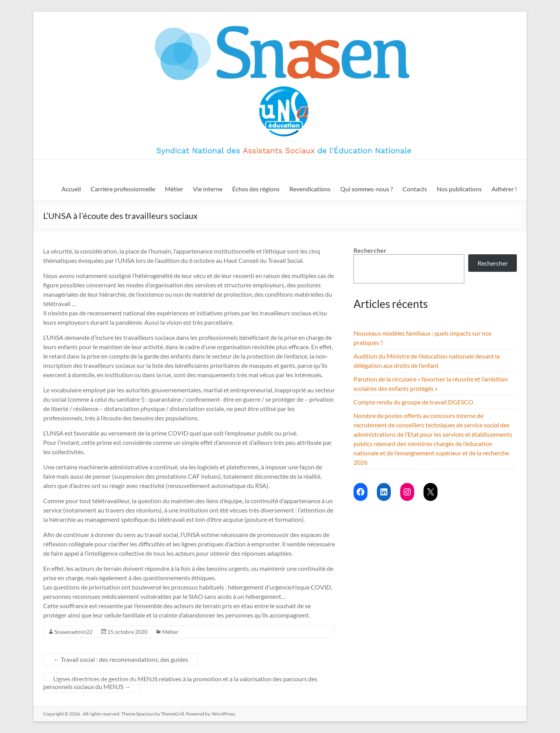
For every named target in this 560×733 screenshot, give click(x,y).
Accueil (71, 189)
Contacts (415, 189)
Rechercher (370, 250)
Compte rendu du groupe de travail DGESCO (413, 402)
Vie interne (208, 189)
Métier (174, 189)
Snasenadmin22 (73, 632)
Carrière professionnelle (123, 189)
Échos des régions (256, 189)
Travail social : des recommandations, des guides (121, 659)
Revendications (310, 189)
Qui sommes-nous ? (367, 189)
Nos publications (459, 189)
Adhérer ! (504, 189)
